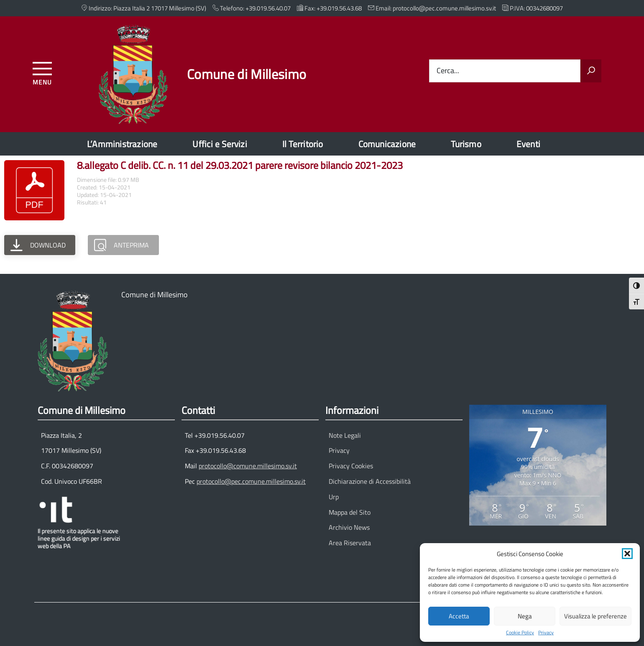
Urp (334, 497)
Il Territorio (303, 144)
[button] (627, 554)
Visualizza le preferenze (595, 616)
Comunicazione (387, 144)
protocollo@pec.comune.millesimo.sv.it (251, 481)
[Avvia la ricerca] (591, 71)
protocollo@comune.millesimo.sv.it (248, 466)
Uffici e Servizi (220, 144)
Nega (525, 616)
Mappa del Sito (350, 512)
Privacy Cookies (351, 466)
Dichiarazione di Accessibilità (370, 481)
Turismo (466, 144)
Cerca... (448, 71)
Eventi (528, 144)
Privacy (546, 633)
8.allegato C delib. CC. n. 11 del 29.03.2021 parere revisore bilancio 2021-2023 (240, 165)
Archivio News (349, 527)
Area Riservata (350, 543)
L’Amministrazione (122, 144)
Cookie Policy (520, 633)
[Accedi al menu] (42, 72)
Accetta (459, 616)
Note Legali (345, 435)
